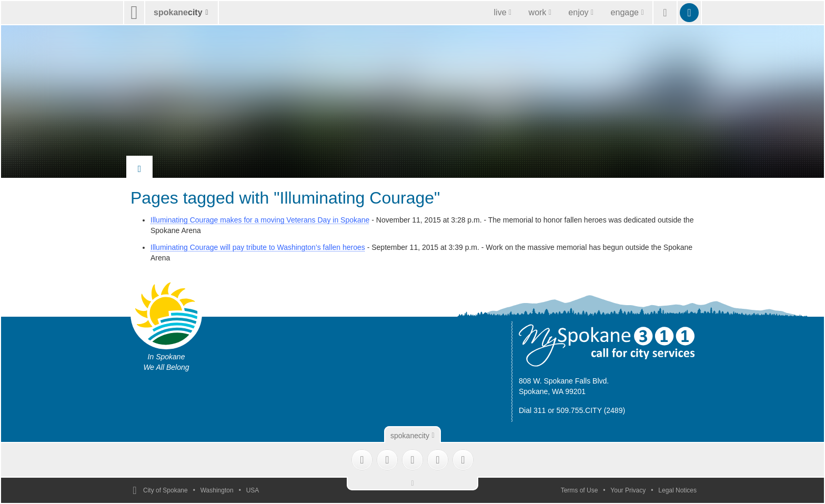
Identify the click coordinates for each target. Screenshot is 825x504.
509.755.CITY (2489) (591, 410)
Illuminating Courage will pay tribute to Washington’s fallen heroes (258, 247)
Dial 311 (532, 410)
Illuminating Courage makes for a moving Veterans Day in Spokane (260, 220)
